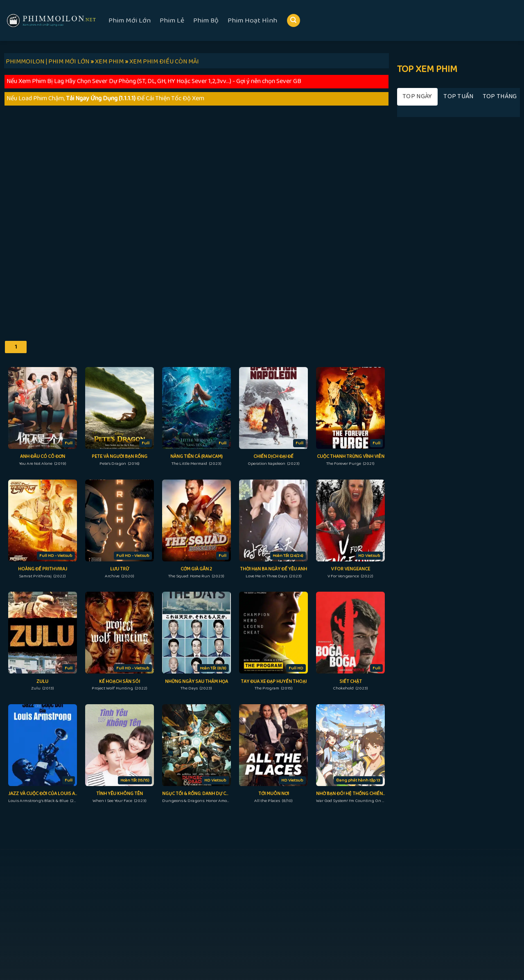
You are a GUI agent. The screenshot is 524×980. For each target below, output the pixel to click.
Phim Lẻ (172, 20)
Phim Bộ (206, 20)
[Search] (294, 21)
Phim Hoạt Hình (252, 20)
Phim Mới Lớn (130, 20)
